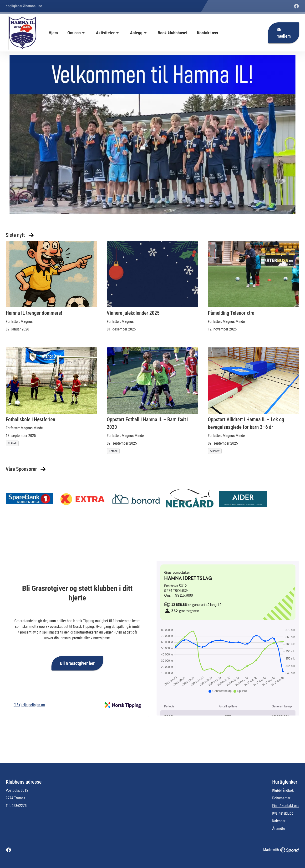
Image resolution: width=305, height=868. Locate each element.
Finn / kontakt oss (286, 806)
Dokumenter (281, 798)
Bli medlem (284, 33)
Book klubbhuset (173, 33)
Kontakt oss (208, 33)
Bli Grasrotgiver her (77, 663)
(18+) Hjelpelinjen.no (29, 705)
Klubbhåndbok (283, 790)
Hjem (53, 33)
